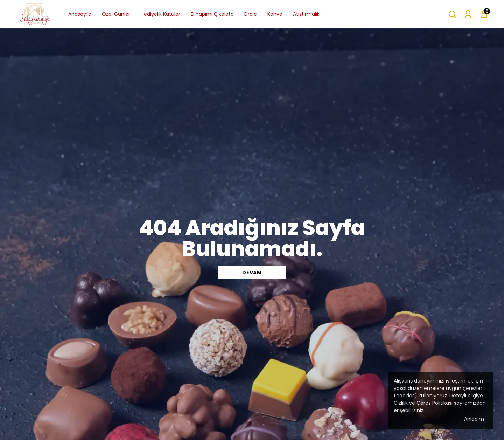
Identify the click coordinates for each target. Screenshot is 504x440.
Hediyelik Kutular (160, 14)
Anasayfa (80, 14)
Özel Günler (116, 14)
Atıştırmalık (306, 14)
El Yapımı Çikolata (212, 14)
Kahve (275, 14)
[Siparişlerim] (468, 14)
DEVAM (252, 273)
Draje (251, 14)
